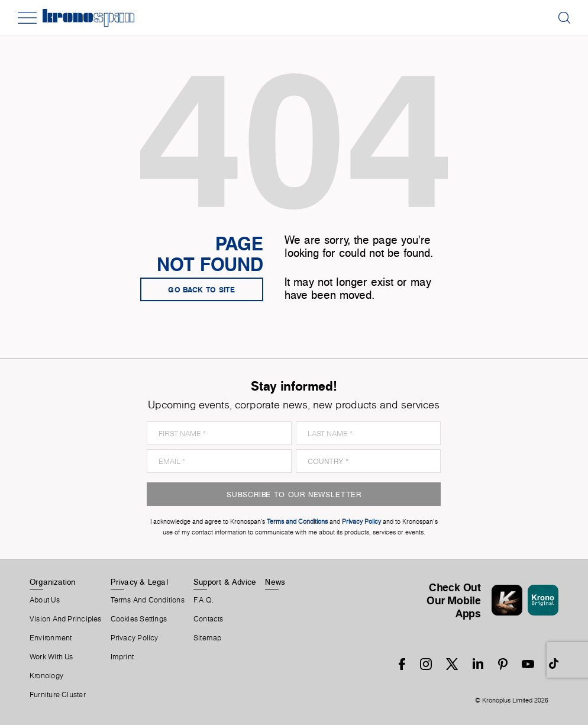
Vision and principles (66, 619)
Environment (51, 638)
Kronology (46, 676)
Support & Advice (225, 582)
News (275, 582)
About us (45, 600)
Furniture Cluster (58, 695)
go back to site (202, 289)
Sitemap (208, 638)
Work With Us (51, 657)
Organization (53, 582)
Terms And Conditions (148, 600)
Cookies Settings (139, 619)
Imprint (122, 657)
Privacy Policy (135, 638)
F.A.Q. (203, 600)
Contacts (209, 619)
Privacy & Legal (139, 582)
